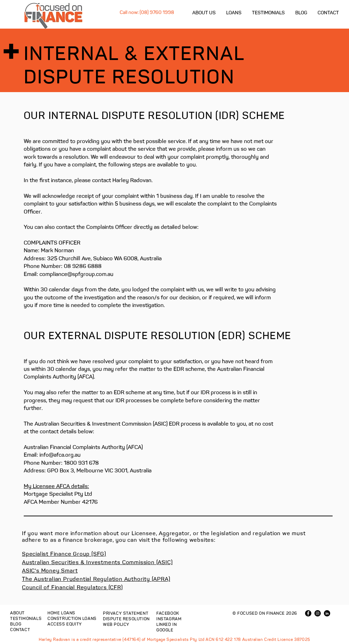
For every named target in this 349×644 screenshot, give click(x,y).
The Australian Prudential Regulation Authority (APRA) (96, 579)
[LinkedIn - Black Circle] (327, 613)
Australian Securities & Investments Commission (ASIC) (97, 562)
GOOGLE (165, 630)
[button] (234, 13)
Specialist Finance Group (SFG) (64, 554)
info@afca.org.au (60, 455)
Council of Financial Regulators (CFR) (72, 587)
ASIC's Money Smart (50, 571)
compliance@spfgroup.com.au (76, 274)
